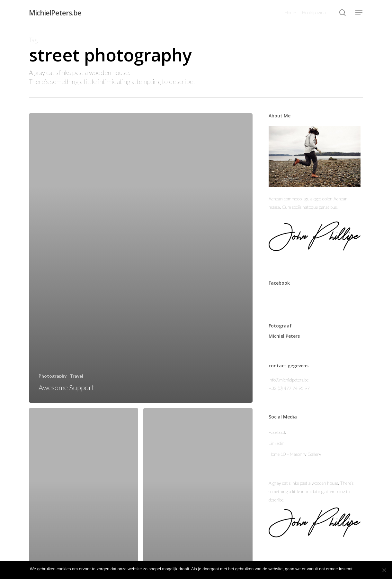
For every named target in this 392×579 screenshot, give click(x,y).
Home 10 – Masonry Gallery (295, 454)
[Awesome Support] (141, 258)
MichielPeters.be (55, 13)
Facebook (277, 432)
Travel (76, 376)
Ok (360, 569)
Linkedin (276, 443)
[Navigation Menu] (359, 13)
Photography (53, 376)
